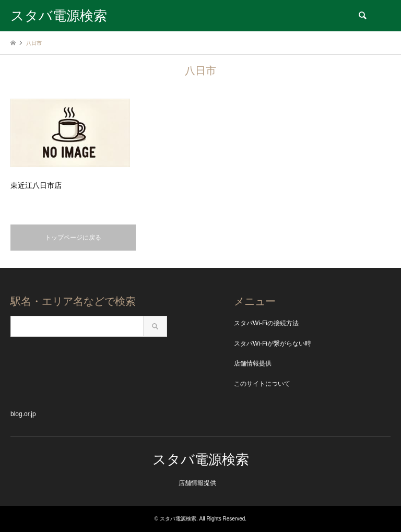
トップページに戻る (73, 238)
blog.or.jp (23, 414)
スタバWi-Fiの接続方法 (266, 323)
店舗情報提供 (253, 363)
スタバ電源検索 (201, 459)
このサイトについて (262, 384)
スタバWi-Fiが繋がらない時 (273, 344)
